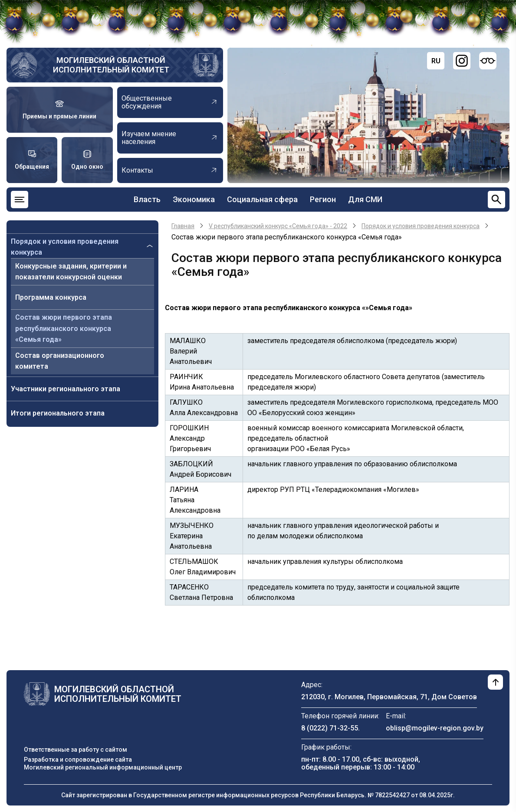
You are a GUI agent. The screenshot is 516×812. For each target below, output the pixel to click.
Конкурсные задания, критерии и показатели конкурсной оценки (71, 272)
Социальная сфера (262, 199)
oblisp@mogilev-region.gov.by (435, 728)
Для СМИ (365, 199)
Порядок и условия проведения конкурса (65, 247)
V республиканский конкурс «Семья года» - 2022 (278, 226)
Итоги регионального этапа (58, 413)
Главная (183, 226)
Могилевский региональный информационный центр (103, 767)
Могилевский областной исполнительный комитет (111, 65)
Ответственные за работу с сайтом (76, 750)
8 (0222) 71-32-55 (330, 728)
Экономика (194, 199)
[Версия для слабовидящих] (488, 61)
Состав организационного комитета (60, 361)
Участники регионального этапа (66, 389)
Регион (323, 199)
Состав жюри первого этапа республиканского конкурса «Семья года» (64, 328)
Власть (147, 199)
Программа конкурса (51, 297)
